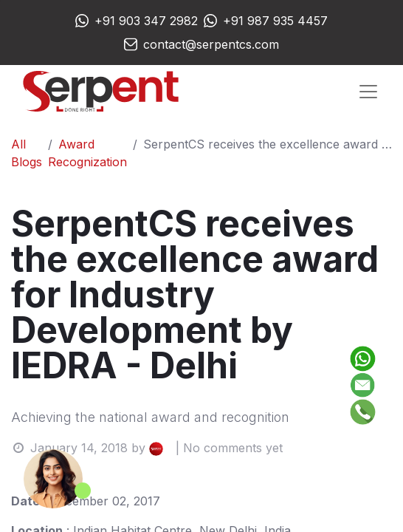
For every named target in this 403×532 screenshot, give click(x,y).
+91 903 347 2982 (146, 21)
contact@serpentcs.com (211, 44)
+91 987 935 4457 (275, 21)
